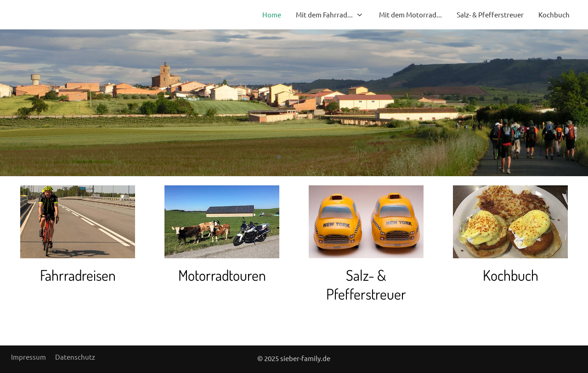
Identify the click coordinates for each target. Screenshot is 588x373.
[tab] (279, 157)
